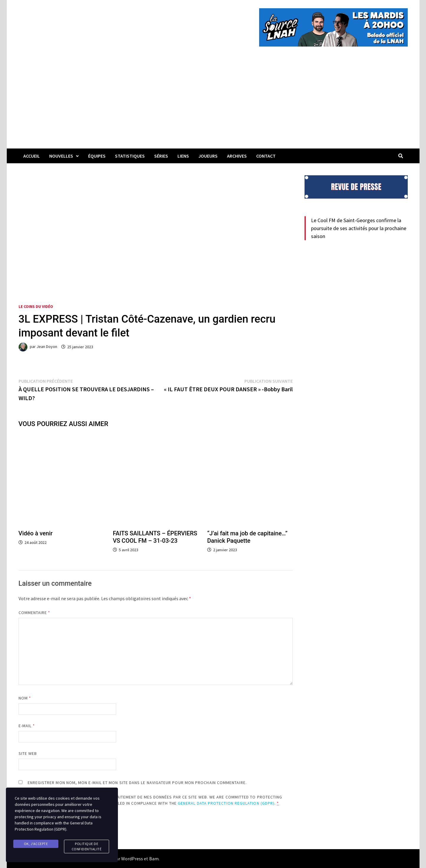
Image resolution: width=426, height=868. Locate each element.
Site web (28, 753)
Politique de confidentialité (87, 846)
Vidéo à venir (36, 533)
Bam (154, 859)
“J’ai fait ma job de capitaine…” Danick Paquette (247, 537)
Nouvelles (61, 156)
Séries (161, 156)
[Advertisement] (213, 104)
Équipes (97, 156)
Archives (237, 156)
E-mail (27, 726)
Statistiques (130, 156)
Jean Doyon (47, 347)
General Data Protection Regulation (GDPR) (226, 803)
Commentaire (34, 613)
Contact (266, 156)
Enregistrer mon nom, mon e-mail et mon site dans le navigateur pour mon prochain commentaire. (137, 783)
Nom (25, 698)
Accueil (32, 156)
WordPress (132, 859)
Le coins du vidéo (36, 306)
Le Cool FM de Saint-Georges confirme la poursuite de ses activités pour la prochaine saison (359, 228)
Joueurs (208, 156)
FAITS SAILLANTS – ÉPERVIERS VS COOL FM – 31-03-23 (155, 537)
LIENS (183, 156)
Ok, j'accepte (36, 844)
